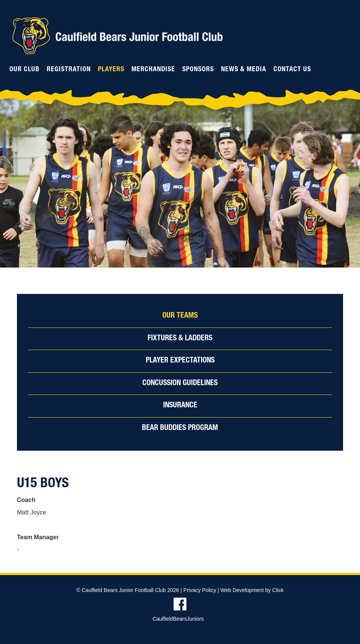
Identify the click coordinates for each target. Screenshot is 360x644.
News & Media (244, 70)
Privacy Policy (200, 590)
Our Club (24, 70)
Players (111, 70)
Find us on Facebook (180, 604)
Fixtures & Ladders (180, 339)
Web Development (242, 590)
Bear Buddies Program (180, 428)
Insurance (180, 406)
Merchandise (153, 70)
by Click (274, 590)
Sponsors (198, 70)
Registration (69, 70)
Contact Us (292, 70)
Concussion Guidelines (180, 384)
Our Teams (180, 316)
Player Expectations (180, 361)
